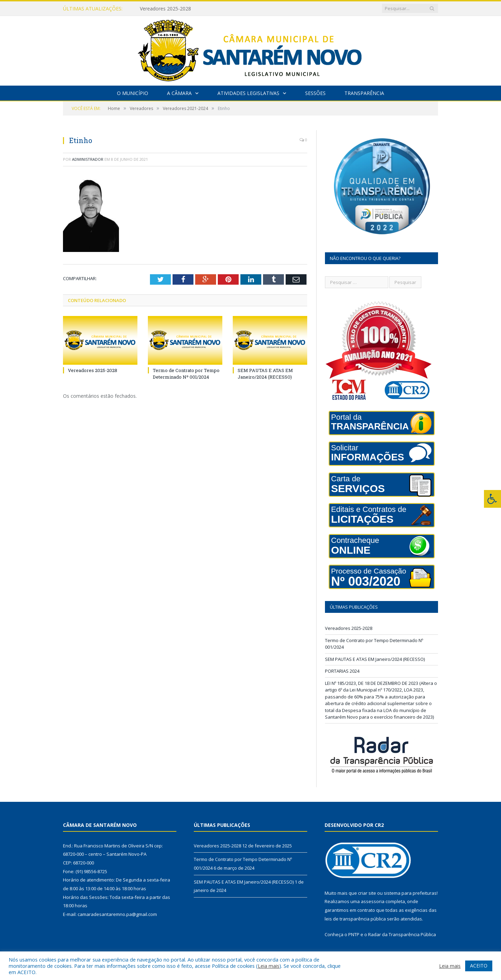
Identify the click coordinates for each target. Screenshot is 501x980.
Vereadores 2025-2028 (165, 9)
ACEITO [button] (479, 966)
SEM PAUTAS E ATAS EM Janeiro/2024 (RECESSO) (265, 373)
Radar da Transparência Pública (402, 934)
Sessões (315, 93)
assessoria (373, 901)
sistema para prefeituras (410, 893)
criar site (367, 893)
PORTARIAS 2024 (342, 671)
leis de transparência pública (355, 919)
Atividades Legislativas (248, 93)
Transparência (364, 93)
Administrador (88, 159)
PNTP (354, 934)
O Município (133, 93)
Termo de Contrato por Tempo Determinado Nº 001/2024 (186, 373)
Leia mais (269, 966)
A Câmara (179, 93)
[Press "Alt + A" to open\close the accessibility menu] (492, 499)
